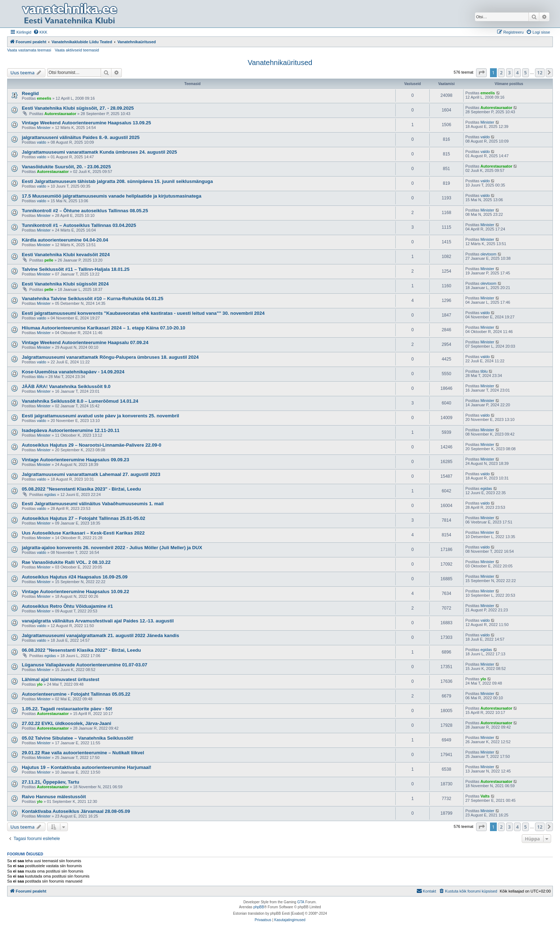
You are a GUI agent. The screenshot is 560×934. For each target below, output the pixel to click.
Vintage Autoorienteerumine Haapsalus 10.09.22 (76, 592)
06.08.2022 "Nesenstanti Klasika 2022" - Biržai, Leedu (81, 650)
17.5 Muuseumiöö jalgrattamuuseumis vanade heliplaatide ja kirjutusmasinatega (112, 196)
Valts (485, 796)
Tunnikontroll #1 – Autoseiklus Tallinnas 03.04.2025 (79, 225)
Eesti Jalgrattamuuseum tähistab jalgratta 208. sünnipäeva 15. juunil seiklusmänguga (117, 181)
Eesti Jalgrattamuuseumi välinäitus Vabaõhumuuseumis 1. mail (93, 504)
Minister (44, 128)
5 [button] (526, 73)
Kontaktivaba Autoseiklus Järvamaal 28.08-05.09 (76, 811)
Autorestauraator (60, 114)
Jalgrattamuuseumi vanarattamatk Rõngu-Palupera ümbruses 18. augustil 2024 (110, 357)
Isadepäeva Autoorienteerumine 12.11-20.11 (71, 430)
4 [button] (517, 73)
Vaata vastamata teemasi (29, 50)
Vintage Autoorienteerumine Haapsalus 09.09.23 (76, 460)
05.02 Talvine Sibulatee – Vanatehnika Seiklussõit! (78, 738)
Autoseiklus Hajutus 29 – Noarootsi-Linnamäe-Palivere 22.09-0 (92, 445)
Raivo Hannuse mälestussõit (54, 797)
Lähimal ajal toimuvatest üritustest (61, 679)
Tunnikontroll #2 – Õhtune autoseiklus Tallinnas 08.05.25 (85, 211)
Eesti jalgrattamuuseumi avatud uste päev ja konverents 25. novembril (100, 416)
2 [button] (501, 73)
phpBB (259, 907)
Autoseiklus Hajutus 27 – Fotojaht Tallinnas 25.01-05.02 (84, 518)
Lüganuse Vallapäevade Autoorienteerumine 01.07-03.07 (84, 665)
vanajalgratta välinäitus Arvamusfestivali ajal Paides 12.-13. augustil (98, 621)
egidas (50, 495)
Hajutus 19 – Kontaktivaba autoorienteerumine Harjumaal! (87, 767)
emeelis (44, 98)
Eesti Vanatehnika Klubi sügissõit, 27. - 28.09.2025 (78, 108)
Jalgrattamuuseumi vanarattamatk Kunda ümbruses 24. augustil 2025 (99, 152)
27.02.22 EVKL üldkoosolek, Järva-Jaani (66, 723)
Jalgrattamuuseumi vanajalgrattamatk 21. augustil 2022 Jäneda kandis (101, 635)
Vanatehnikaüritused (280, 63)
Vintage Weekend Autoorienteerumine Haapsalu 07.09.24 (85, 342)
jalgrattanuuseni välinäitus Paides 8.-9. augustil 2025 (81, 137)
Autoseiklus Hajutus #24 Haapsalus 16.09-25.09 (75, 577)
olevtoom (488, 254)
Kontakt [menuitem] (426, 891)
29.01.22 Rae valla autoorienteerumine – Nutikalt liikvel (83, 753)
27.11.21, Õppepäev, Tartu (51, 782)
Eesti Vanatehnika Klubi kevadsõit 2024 (66, 255)
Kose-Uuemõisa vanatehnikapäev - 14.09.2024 (73, 372)
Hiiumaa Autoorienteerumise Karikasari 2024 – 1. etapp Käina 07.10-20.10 (104, 328)
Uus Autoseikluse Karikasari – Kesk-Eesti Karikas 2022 (83, 533)
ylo (40, 684)
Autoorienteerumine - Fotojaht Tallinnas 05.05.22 (76, 694)
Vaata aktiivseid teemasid (77, 50)
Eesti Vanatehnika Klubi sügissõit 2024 (65, 284)
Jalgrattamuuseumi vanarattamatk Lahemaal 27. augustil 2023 (91, 474)
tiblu (40, 377)
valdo (41, 142)
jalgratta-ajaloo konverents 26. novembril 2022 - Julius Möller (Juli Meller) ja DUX (112, 548)
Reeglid (30, 93)
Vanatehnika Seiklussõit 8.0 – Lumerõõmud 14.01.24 (80, 401)
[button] (481, 73)
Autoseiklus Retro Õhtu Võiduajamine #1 (67, 606)
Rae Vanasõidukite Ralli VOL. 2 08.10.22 (66, 562)
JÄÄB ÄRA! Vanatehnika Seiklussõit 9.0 (66, 386)
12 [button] (540, 73)
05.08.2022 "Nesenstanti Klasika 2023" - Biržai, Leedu (81, 489)
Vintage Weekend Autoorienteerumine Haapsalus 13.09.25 (86, 123)
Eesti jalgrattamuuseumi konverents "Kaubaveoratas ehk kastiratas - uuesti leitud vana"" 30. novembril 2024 (143, 313)
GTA (301, 902)
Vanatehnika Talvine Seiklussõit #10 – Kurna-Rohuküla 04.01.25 (92, 299)
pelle (49, 260)
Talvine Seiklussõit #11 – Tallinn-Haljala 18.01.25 (76, 269)
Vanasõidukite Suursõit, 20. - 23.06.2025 (66, 167)
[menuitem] (40, 32)
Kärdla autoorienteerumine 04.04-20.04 (65, 240)
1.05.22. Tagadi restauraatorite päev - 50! (67, 709)
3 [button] (509, 73)
